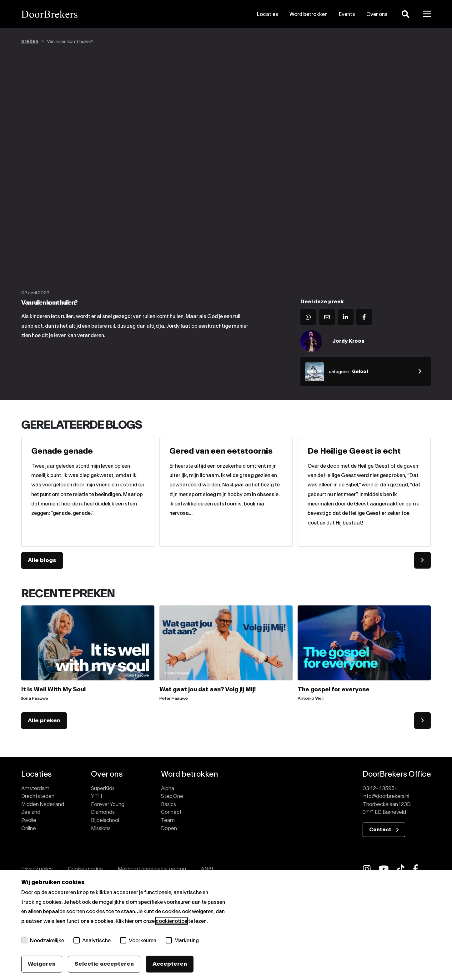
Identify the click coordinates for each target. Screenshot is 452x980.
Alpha (168, 788)
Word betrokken (309, 14)
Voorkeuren (138, 940)
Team (168, 820)
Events (347, 14)
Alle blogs (42, 560)
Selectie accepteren (104, 964)
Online (29, 828)
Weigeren (42, 964)
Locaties (268, 14)
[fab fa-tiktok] (401, 869)
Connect (171, 812)
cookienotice (171, 921)
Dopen (169, 828)
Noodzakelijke (43, 940)
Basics (168, 804)
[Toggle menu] (427, 14)
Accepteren (170, 964)
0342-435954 (380, 788)
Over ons (377, 14)
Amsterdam (35, 788)
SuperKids (103, 788)
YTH (96, 796)
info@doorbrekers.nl (386, 796)
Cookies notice (85, 869)
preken (30, 41)
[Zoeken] (405, 14)
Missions (101, 828)
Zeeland (31, 812)
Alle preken (44, 720)
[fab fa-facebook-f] (415, 869)
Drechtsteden (38, 796)
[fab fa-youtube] (384, 869)
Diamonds (103, 812)
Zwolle (29, 820)
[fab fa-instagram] (367, 869)
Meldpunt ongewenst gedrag (152, 869)
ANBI (207, 869)
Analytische (92, 940)
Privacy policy (37, 869)
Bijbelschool (105, 820)
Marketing (182, 940)
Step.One (172, 796)
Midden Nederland (43, 804)
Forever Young (108, 804)
